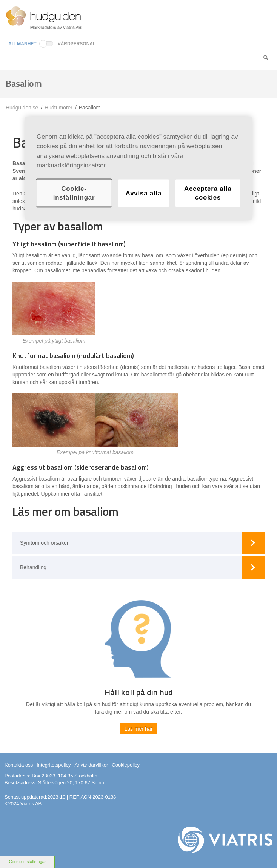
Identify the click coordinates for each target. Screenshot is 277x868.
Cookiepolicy (126, 765)
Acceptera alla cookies (208, 193)
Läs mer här (139, 729)
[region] (138, 168)
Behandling (33, 567)
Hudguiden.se (22, 108)
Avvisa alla (144, 193)
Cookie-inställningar (27, 862)
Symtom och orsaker (44, 543)
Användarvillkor (91, 765)
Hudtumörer (58, 108)
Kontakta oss (19, 765)
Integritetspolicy (54, 765)
